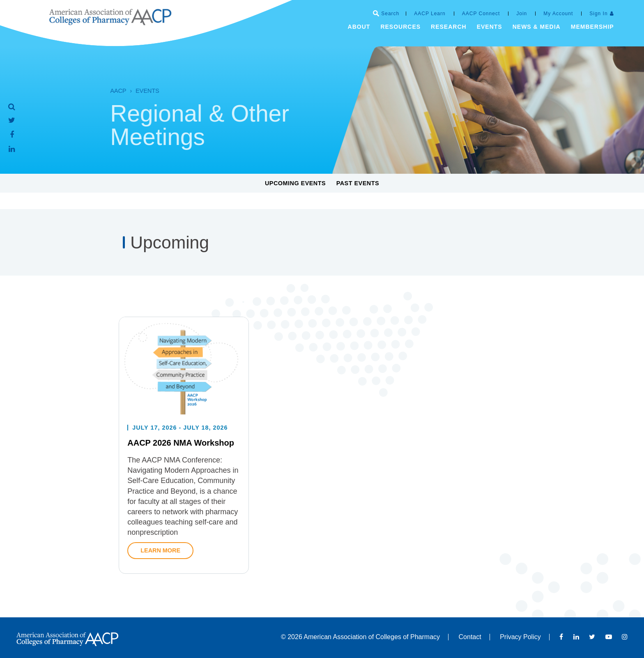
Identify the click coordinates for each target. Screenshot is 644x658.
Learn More (160, 566)
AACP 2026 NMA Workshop (181, 458)
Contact (470, 637)
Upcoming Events (295, 183)
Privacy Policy (520, 637)
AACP (107, 91)
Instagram (625, 637)
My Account (558, 14)
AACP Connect (481, 14)
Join (522, 14)
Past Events (358, 183)
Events (136, 91)
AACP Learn (430, 14)
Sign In (598, 14)
